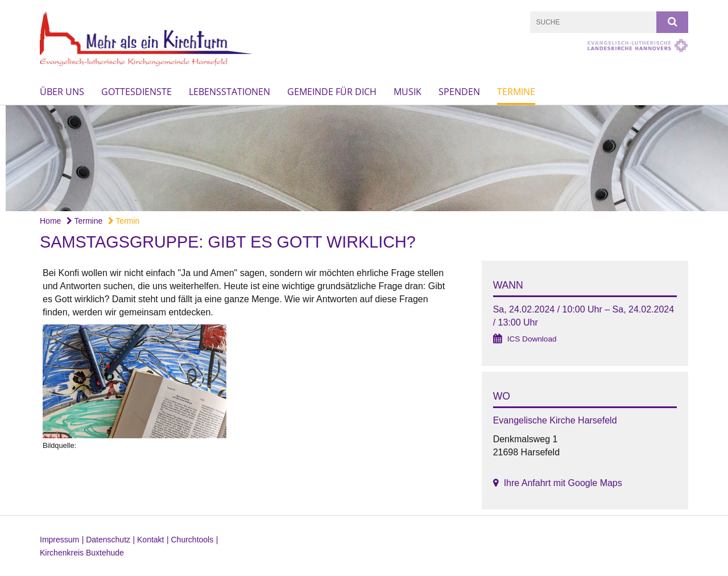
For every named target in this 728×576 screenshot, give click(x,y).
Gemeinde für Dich (332, 92)
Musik (408, 92)
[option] (364, 159)
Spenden (459, 92)
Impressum (59, 540)
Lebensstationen (229, 92)
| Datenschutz (106, 540)
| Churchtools (190, 540)
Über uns (62, 92)
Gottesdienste (136, 92)
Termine (516, 92)
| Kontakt (149, 540)
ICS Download (532, 339)
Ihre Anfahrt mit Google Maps (563, 483)
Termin (124, 221)
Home (50, 221)
